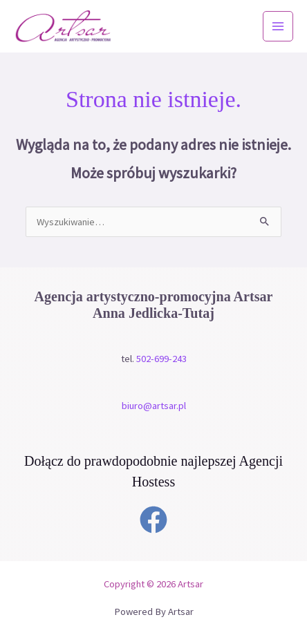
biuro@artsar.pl (154, 406)
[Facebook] (153, 520)
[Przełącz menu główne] (278, 26)
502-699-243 (161, 359)
